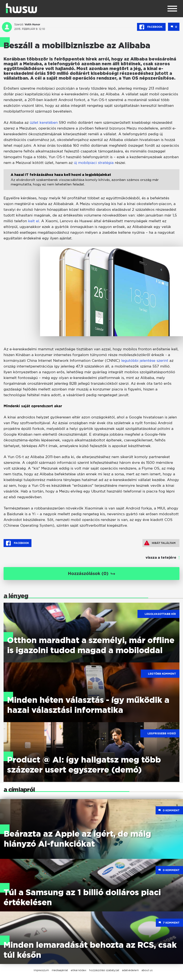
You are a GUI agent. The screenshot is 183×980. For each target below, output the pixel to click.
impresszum (41, 970)
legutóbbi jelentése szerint (145, 360)
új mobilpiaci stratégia (94, 163)
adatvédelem (130, 970)
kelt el (34, 221)
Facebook (151, 27)
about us (147, 970)
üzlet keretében (44, 122)
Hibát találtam (160, 543)
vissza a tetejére (161, 558)
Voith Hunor (32, 24)
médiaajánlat (60, 970)
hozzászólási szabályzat (104, 970)
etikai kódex (79, 970)
